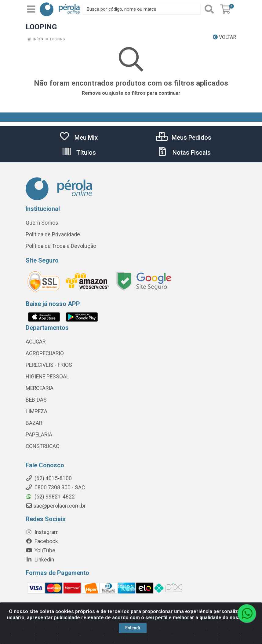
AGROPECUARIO (45, 353)
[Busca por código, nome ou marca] (142, 9)
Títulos (78, 153)
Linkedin (40, 560)
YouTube (40, 550)
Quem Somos (42, 223)
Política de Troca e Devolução (61, 246)
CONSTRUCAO (43, 446)
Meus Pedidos (184, 138)
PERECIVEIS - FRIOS (49, 365)
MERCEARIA (40, 388)
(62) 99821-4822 (50, 497)
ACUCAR (36, 342)
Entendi (133, 628)
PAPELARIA (39, 435)
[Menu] (31, 9)
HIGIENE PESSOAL (47, 377)
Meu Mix (78, 138)
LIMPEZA (36, 411)
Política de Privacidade (53, 234)
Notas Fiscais (184, 153)
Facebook (42, 541)
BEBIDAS (36, 400)
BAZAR (34, 423)
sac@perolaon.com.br (56, 506)
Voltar (224, 37)
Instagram (42, 532)
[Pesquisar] (209, 9)
